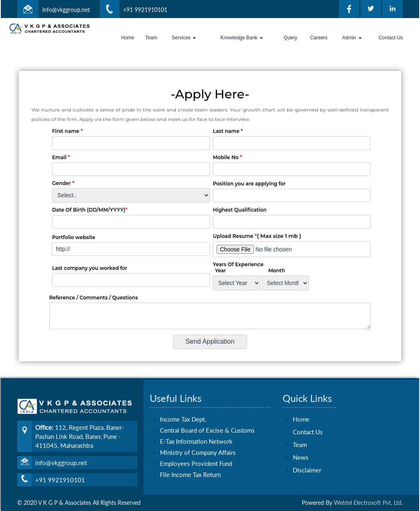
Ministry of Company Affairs (198, 445)
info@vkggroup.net (66, 10)
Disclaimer (307, 463)
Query (291, 38)
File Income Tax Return (190, 467)
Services (184, 38)
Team (151, 38)
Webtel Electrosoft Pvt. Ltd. (368, 503)
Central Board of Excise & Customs (207, 423)
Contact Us (391, 38)
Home (128, 38)
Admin (352, 38)
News (301, 450)
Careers (319, 38)
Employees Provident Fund (196, 456)
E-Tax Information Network (196, 434)
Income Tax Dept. (183, 412)
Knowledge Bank (242, 38)
